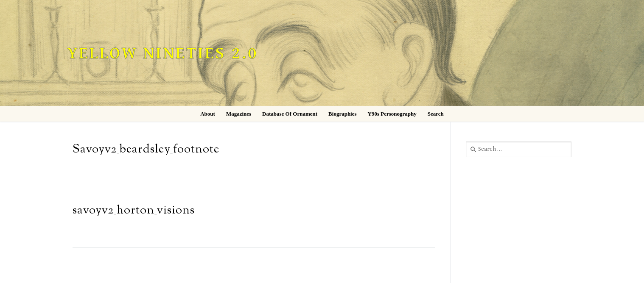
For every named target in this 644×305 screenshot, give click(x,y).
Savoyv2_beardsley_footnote (146, 150)
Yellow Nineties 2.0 (162, 54)
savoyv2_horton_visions (134, 211)
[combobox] (519, 149)
